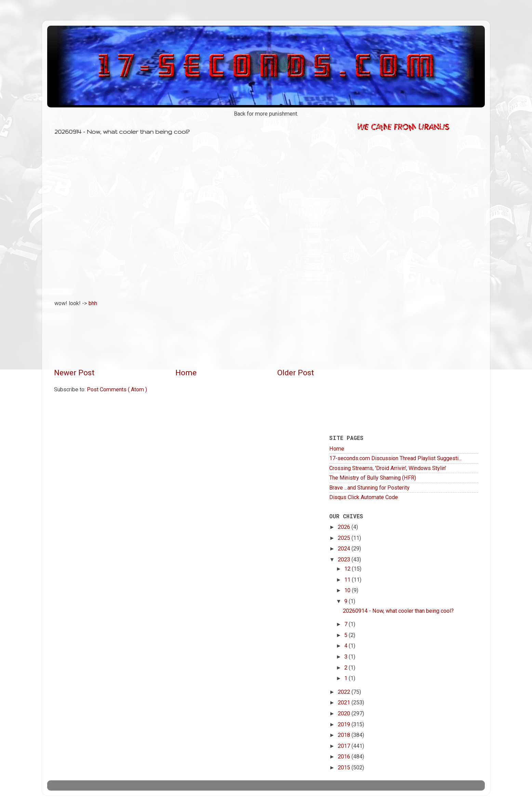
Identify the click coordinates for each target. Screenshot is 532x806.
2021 (345, 703)
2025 (345, 538)
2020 (345, 713)
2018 (345, 735)
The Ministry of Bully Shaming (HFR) (373, 478)
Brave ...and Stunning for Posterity (369, 488)
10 (348, 590)
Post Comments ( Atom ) (117, 389)
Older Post (296, 373)
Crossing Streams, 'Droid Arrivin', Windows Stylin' (388, 468)
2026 (345, 527)
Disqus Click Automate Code (364, 497)
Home (186, 373)
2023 (345, 560)
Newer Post (74, 373)
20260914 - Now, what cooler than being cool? (398, 611)
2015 (345, 768)
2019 (345, 724)
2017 (345, 746)
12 (348, 569)
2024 (345, 549)
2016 (345, 757)
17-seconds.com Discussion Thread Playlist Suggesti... (395, 458)
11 (348, 580)
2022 (345, 692)
